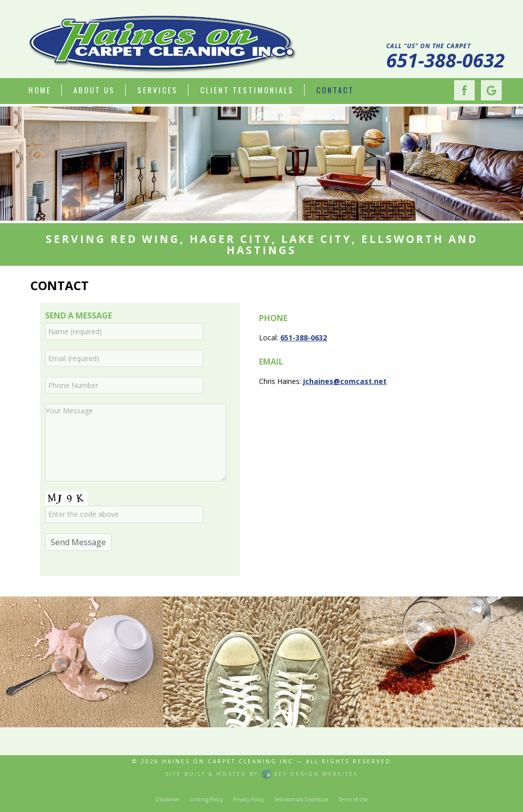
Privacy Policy (249, 799)
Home (40, 90)
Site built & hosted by (262, 774)
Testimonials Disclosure (301, 799)
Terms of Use (353, 799)
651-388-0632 (445, 60)
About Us (94, 90)
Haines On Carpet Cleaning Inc (228, 761)
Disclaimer (168, 799)
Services (158, 90)
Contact (335, 90)
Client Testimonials (247, 90)
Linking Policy (207, 799)
